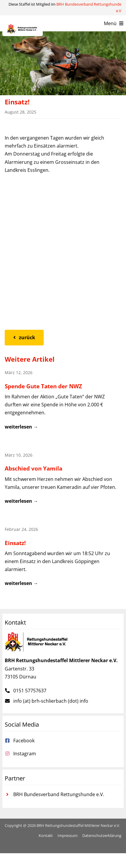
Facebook (24, 741)
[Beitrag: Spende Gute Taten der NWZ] (63, 401)
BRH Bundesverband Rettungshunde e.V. (59, 794)
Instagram (25, 754)
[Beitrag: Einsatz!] (63, 558)
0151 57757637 (30, 691)
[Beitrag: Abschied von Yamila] (63, 480)
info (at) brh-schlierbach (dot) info (51, 701)
